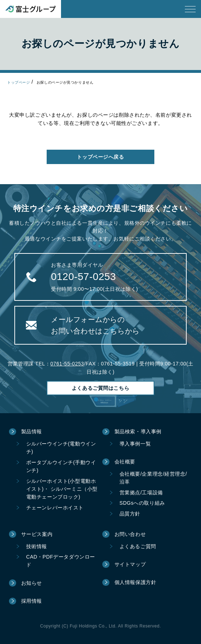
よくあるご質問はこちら (100, 388)
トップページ (18, 82)
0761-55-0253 (67, 364)
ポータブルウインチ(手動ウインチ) (61, 466)
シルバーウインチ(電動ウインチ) (61, 448)
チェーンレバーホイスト (55, 508)
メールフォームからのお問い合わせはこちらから (95, 325)
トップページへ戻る (100, 157)
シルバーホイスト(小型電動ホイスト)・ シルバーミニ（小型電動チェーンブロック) (62, 489)
